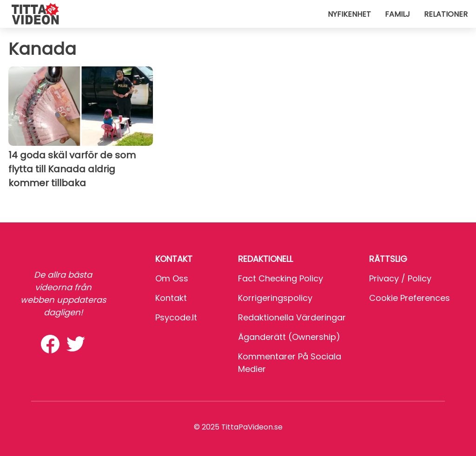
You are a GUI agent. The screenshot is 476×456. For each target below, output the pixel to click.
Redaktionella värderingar (292, 317)
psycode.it (176, 317)
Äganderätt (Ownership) (289, 337)
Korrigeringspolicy (275, 298)
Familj (397, 14)
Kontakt (171, 298)
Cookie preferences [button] (410, 298)
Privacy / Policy (400, 278)
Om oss (172, 278)
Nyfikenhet (349, 14)
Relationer (446, 14)
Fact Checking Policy (281, 278)
